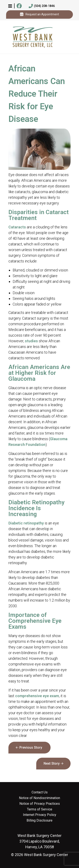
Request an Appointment (39, 14)
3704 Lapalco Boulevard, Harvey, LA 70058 (39, 841)
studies (31, 341)
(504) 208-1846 (42, 6)
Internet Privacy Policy (40, 815)
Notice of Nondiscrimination (39, 798)
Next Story (52, 763)
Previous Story (31, 747)
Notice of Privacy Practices (40, 804)
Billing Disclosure (39, 821)
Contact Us (40, 792)
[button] (10, 6)
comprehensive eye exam (37, 696)
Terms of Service (40, 809)
